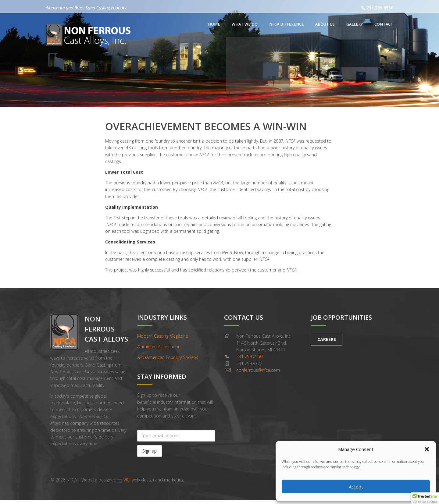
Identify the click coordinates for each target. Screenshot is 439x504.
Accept (356, 487)
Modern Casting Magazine (163, 336)
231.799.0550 (380, 8)
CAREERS (327, 339)
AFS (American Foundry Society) (168, 357)
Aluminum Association (159, 347)
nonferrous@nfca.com (258, 370)
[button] (427, 449)
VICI (127, 480)
